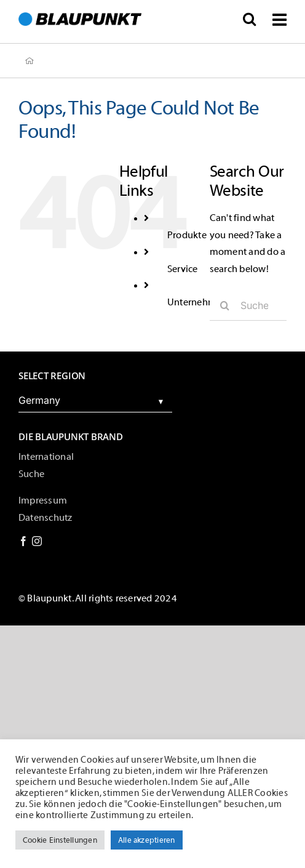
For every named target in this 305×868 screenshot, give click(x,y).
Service (183, 269)
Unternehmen (197, 302)
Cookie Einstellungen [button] (60, 840)
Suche (31, 474)
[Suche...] (248, 305)
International (46, 457)
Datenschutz (46, 518)
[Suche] (225, 305)
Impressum (43, 500)
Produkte (187, 235)
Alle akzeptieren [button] (147, 840)
